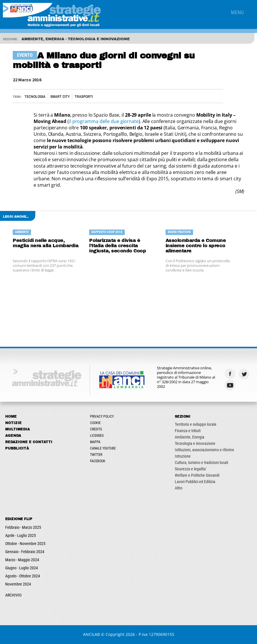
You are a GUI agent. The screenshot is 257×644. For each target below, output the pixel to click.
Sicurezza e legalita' (191, 469)
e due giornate (123, 121)
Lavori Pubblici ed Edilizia (195, 482)
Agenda (13, 436)
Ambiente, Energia (190, 437)
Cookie (95, 423)
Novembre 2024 (18, 584)
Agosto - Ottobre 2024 (23, 576)
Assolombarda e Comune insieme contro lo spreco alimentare (196, 246)
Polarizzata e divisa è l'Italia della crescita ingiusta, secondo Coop (118, 246)
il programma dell (88, 121)
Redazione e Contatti (29, 442)
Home (11, 417)
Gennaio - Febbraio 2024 (25, 552)
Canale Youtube (103, 448)
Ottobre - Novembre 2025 (25, 544)
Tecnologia (35, 97)
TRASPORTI (84, 97)
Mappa (95, 442)
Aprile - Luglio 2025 (21, 535)
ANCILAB (91, 634)
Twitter (96, 455)
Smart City (60, 97)
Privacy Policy (102, 417)
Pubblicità (17, 448)
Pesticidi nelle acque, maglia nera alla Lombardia (46, 243)
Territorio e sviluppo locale (196, 424)
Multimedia (18, 429)
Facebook (98, 461)
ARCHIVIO (13, 595)
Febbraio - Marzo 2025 (23, 527)
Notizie (13, 423)
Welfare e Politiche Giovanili (197, 475)
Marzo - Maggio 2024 (22, 560)
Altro (179, 488)
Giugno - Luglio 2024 (22, 568)
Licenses (97, 436)
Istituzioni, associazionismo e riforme (204, 450)
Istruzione (183, 456)
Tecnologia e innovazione (195, 443)
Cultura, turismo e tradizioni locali (201, 463)
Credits (96, 429)
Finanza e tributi (188, 431)
